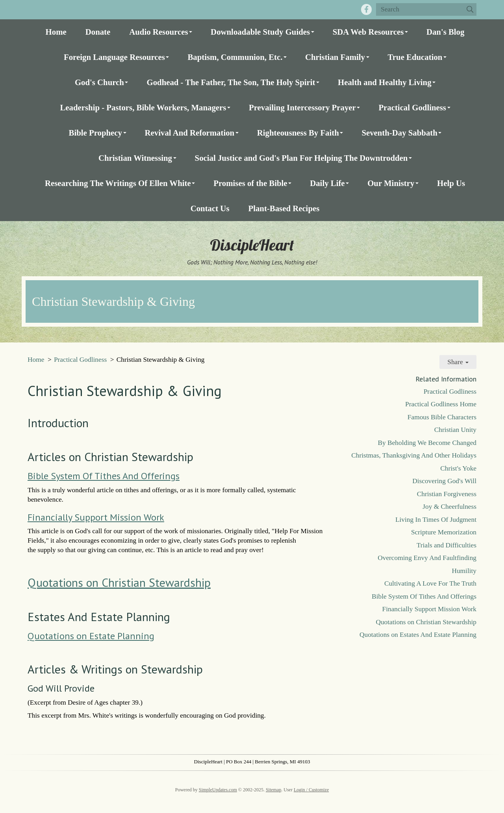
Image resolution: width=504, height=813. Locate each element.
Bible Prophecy (95, 133)
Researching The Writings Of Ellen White (118, 183)
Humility (464, 571)
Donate (98, 32)
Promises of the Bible (250, 183)
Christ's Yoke (458, 468)
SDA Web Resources (368, 32)
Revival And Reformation (190, 133)
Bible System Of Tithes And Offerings (104, 476)
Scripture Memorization (444, 532)
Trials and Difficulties (447, 545)
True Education (415, 57)
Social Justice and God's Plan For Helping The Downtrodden (301, 158)
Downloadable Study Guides (260, 32)
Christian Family (335, 57)
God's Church (99, 82)
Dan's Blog (446, 32)
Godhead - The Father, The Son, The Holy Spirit (231, 82)
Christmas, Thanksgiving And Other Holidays (414, 455)
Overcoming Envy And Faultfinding (427, 558)
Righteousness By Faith (298, 133)
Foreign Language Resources (114, 57)
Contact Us (210, 208)
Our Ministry (391, 183)
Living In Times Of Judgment (436, 520)
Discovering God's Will (444, 481)
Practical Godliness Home (441, 404)
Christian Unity (455, 430)
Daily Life (327, 183)
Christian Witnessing (135, 158)
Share (458, 362)
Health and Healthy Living (384, 82)
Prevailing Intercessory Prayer (302, 107)
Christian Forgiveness (447, 494)
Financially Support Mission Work (96, 517)
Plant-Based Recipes (284, 208)
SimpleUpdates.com (218, 790)
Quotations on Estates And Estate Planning (418, 635)
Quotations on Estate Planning (91, 636)
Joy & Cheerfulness (449, 507)
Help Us (451, 183)
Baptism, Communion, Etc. (235, 57)
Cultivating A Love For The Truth (430, 583)
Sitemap (273, 790)
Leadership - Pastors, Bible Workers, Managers (143, 107)
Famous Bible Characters (442, 417)
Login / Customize (311, 790)
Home (56, 32)
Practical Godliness (412, 107)
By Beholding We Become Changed (427, 443)
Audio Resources (158, 32)
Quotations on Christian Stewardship (119, 582)
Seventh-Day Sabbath (399, 133)
